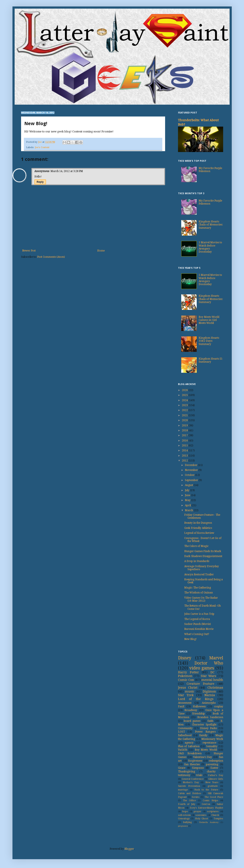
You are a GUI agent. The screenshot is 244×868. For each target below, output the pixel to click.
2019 (185, 425)
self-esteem (184, 815)
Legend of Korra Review (199, 533)
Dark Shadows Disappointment (203, 556)
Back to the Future (206, 790)
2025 (185, 395)
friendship (199, 714)
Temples (218, 819)
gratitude (213, 786)
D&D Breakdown (190, 753)
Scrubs (196, 797)
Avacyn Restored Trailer (199, 575)
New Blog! (190, 639)
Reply (40, 182)
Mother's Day (191, 782)
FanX (181, 707)
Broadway (191, 710)
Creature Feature (200, 684)
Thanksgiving (186, 772)
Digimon (209, 691)
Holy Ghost (202, 819)
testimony (184, 775)
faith (210, 721)
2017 (185, 435)
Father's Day (216, 775)
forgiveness (195, 761)
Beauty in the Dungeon (198, 523)
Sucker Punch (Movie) (198, 624)
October (190, 475)
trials (199, 775)
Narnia (210, 695)
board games (192, 721)
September (192, 480)
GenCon (206, 804)
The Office (189, 800)
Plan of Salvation (189, 746)
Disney (185, 658)
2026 (185, 390)
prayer (197, 811)
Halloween (199, 707)
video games (202, 668)
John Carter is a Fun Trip (199, 614)
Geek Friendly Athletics (198, 528)
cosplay (219, 707)
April (188, 505)
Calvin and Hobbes (190, 793)
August (189, 485)
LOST (181, 732)
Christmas (215, 688)
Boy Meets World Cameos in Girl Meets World (209, 320)
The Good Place (214, 797)
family (203, 735)
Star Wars (208, 676)
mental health (212, 680)
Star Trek (186, 695)
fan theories (192, 764)
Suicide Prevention (189, 786)
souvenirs (201, 815)
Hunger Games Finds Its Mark (203, 551)
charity (211, 772)
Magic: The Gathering (198, 588)
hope (185, 811)
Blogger (129, 849)
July (187, 490)
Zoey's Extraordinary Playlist (206, 808)
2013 (185, 456)
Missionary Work (212, 739)
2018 (185, 430)
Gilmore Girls (216, 779)
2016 (185, 441)
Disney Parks (209, 728)
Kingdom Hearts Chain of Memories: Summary (211, 225)
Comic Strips (210, 800)
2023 (185, 405)
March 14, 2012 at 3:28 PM (67, 171)
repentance (209, 743)
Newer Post (29, 251)
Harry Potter (188, 672)
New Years (212, 782)
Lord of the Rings (196, 699)
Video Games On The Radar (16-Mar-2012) (201, 599)
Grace (182, 768)
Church (215, 815)
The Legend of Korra (197, 619)
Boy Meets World (206, 750)
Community (185, 728)
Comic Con (186, 680)
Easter (214, 768)
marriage (183, 790)
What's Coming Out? (197, 634)
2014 (185, 450)
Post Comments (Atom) (51, 257)
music (190, 691)
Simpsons (198, 768)
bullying (187, 822)
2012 (185, 461)
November (192, 470)
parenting (212, 764)
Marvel (216, 658)
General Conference (193, 779)
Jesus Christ (188, 688)
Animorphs (209, 703)
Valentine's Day (203, 757)
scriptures (213, 811)
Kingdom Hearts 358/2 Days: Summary (209, 341)
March (189, 510)
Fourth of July (187, 804)
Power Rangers (205, 732)
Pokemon (185, 676)
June (188, 495)
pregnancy (183, 826)
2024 (185, 400)
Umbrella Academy (209, 822)
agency (189, 743)
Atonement (185, 703)
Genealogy (184, 819)
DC (213, 672)
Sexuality (212, 746)
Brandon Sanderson (210, 717)
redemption (216, 761)
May (188, 500)
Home (101, 251)
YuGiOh (183, 750)
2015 (185, 446)
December (191, 465)
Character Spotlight (204, 725)
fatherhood (185, 735)
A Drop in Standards (197, 561)
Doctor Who (209, 663)
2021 (185, 415)
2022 (185, 410)
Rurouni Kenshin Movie (199, 629)
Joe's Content (42, 147)
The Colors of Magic (196, 546)
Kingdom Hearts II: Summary (211, 360)
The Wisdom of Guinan (199, 593)
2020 (185, 420)
